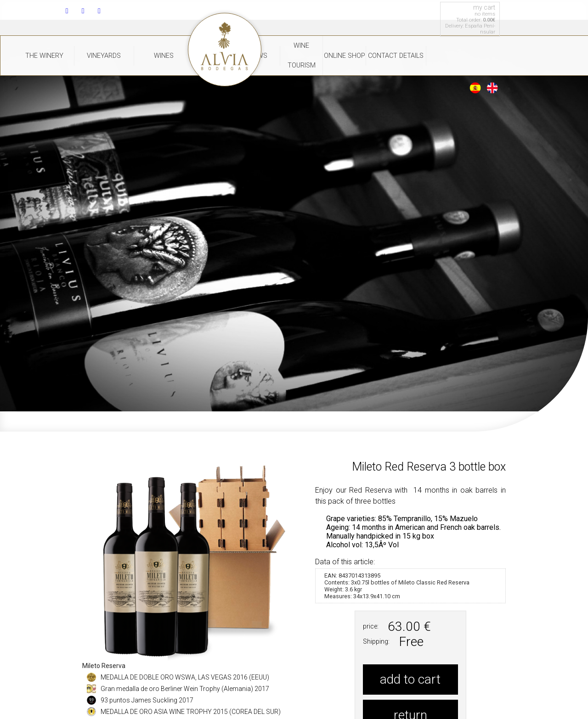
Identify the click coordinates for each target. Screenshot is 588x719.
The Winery (44, 56)
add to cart (410, 679)
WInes (164, 56)
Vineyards (104, 56)
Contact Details (396, 56)
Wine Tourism (302, 56)
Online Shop (345, 56)
